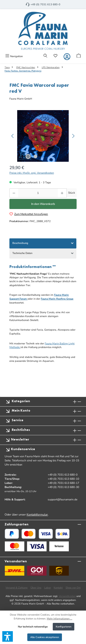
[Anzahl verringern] (14, 193)
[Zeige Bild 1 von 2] (28, 156)
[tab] (43, 243)
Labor (48, 588)
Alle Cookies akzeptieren (45, 637)
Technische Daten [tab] (43, 253)
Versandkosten (67, 596)
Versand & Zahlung (17, 588)
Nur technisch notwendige (33, 627)
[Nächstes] (73, 136)
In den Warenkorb (43, 204)
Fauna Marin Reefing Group (57, 299)
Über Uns (36, 588)
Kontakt (58, 588)
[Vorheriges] (13, 136)
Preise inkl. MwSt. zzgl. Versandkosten (32, 173)
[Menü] (14, 56)
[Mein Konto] (67, 57)
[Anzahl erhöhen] (62, 193)
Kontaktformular (37, 515)
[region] (43, 136)
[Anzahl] (38, 193)
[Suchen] (45, 56)
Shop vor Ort (73, 588)
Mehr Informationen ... (60, 619)
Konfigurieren (64, 627)
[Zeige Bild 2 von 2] (36, 156)
